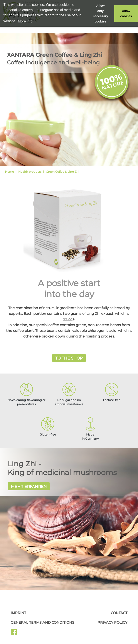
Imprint (18, 613)
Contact (119, 613)
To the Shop (69, 358)
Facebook (14, 634)
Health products (30, 172)
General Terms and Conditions (42, 622)
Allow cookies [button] (126, 14)
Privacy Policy (112, 622)
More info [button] (25, 21)
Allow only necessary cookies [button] (100, 14)
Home (9, 172)
